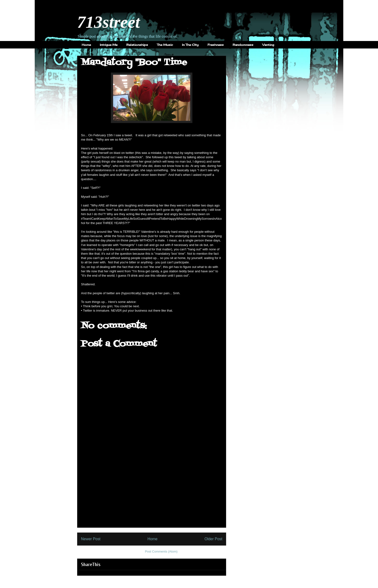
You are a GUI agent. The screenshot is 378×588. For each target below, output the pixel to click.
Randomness (243, 45)
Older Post (213, 539)
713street (109, 22)
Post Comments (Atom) (161, 551)
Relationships (137, 45)
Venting (268, 45)
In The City (190, 45)
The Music (165, 45)
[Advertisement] (152, 494)
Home (86, 45)
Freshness (216, 45)
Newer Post (91, 539)
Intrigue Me (109, 45)
